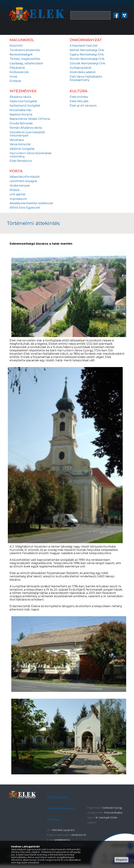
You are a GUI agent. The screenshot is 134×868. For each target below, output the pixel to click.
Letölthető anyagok (23, 181)
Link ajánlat (17, 194)
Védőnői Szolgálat (22, 149)
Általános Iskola (20, 97)
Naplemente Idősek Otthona (30, 119)
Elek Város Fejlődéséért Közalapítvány (86, 78)
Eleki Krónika (79, 97)
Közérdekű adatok (83, 72)
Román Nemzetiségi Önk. (87, 59)
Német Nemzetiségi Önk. (87, 50)
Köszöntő (16, 46)
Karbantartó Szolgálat (25, 106)
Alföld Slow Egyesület (25, 208)
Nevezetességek (21, 54)
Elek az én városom (83, 106)
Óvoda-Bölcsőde (21, 123)
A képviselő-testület (84, 46)
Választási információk (25, 177)
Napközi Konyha (21, 114)
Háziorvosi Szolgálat (23, 101)
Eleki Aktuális (79, 101)
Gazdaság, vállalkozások (26, 63)
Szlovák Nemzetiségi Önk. (88, 63)
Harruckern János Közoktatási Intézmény (30, 155)
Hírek (13, 77)
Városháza (17, 140)
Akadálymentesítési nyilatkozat (31, 203)
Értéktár (15, 81)
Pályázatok (17, 68)
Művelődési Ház (21, 110)
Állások (15, 190)
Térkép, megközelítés (25, 59)
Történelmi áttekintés (25, 50)
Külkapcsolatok (81, 68)
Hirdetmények (20, 186)
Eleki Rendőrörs (21, 161)
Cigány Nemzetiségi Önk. (87, 54)
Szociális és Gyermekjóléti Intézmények (27, 134)
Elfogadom (121, 860)
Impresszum (18, 199)
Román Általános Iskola (26, 128)
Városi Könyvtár (20, 144)
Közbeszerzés (19, 72)
